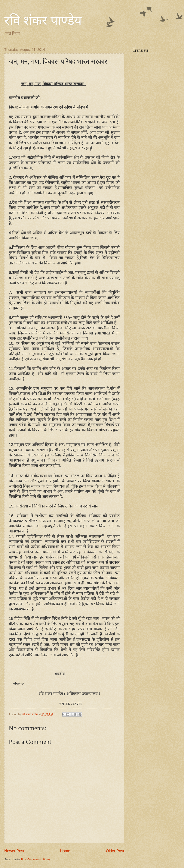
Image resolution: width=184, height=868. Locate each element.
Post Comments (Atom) (36, 859)
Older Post (115, 851)
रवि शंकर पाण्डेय (43, 21)
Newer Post (14, 851)
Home (65, 851)
